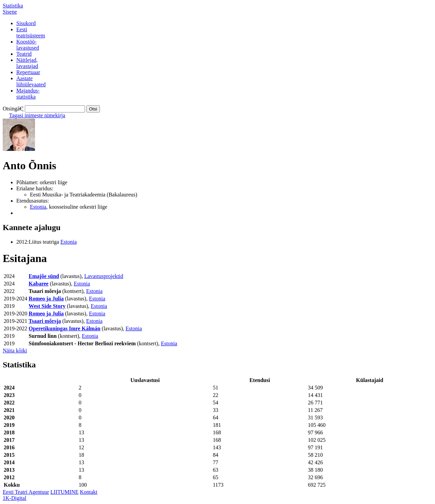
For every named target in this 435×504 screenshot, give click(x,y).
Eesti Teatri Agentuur (26, 492)
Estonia (38, 207)
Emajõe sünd (44, 276)
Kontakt (89, 492)
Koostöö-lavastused (28, 45)
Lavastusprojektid (104, 276)
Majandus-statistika (28, 94)
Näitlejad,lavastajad (27, 63)
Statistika (13, 6)
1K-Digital (14, 498)
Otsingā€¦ (13, 109)
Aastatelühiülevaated (31, 81)
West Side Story (47, 306)
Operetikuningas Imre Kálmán (64, 328)
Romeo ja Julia (46, 299)
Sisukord (26, 23)
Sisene (10, 12)
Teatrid (24, 54)
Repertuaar (28, 72)
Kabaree (38, 284)
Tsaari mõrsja (45, 321)
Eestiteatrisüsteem (31, 32)
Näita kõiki (15, 351)
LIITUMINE (64, 492)
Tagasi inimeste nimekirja (37, 115)
